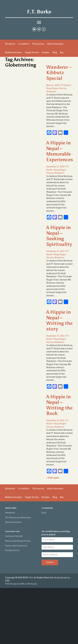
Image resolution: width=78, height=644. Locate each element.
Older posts (53, 478)
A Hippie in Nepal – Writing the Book (59, 405)
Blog (55, 52)
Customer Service (14, 536)
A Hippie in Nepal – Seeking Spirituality (59, 236)
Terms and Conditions (16, 546)
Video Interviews (55, 44)
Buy (62, 52)
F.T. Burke (39, 12)
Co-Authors (24, 44)
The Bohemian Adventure (18, 517)
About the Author (13, 522)
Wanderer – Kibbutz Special (59, 73)
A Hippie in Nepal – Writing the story (59, 320)
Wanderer (10, 44)
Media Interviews (13, 52)
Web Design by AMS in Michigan (21, 584)
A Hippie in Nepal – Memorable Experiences (60, 151)
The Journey (38, 44)
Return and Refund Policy (18, 541)
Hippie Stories (32, 52)
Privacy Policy (12, 550)
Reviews (46, 52)
